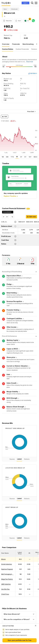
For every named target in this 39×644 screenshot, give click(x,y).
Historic (27, 459)
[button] (5, 553)
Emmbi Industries (7, 564)
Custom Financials (22, 49)
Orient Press (5, 594)
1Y (17, 157)
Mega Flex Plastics (7, 579)
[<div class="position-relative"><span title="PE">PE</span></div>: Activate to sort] (29, 553)
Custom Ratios (8, 49)
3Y (21, 157)
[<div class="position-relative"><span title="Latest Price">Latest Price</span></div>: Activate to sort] (20, 553)
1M (3, 157)
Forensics (35, 49)
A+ (7, 217)
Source (12, 459)
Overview (6, 44)
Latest (19, 459)
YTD (12, 157)
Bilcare (3, 559)
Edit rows (31, 217)
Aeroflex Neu (5, 589)
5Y (25, 157)
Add (5, 116)
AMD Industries (6, 584)
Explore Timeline (11, 196)
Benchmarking (28, 44)
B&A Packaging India (8, 574)
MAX (35, 157)
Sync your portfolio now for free (20, 640)
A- (4, 217)
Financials (16, 44)
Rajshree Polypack (7, 569)
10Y (30, 157)
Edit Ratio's (33, 73)
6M (7, 157)
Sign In (25, 3)
